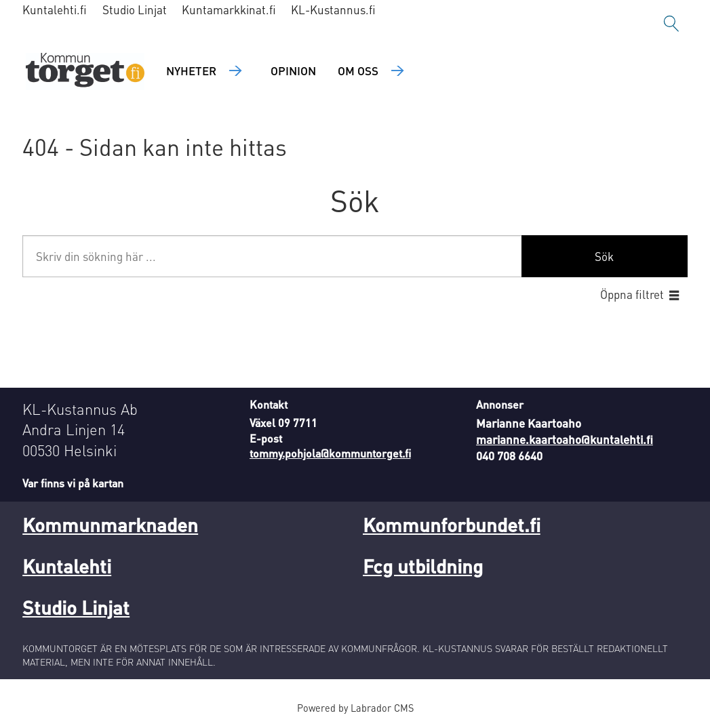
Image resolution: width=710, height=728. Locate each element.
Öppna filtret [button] (632, 294)
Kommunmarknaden (110, 525)
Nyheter (191, 70)
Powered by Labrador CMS (355, 708)
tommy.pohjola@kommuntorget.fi (330, 453)
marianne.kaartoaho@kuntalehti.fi (565, 439)
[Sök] (671, 24)
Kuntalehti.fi (55, 9)
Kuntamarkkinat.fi (229, 9)
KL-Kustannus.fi (333, 9)
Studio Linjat (135, 9)
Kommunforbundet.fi (452, 525)
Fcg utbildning (423, 566)
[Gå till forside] (85, 72)
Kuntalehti (67, 566)
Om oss (358, 70)
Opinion (293, 70)
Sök (604, 256)
